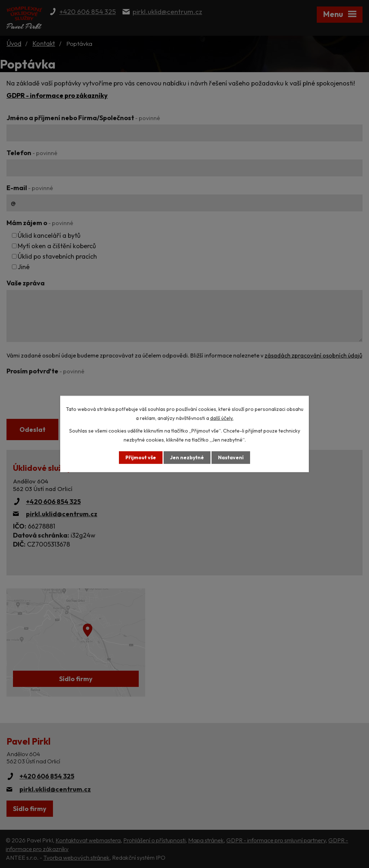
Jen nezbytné (187, 457)
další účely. (222, 418)
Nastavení (231, 457)
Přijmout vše (141, 457)
